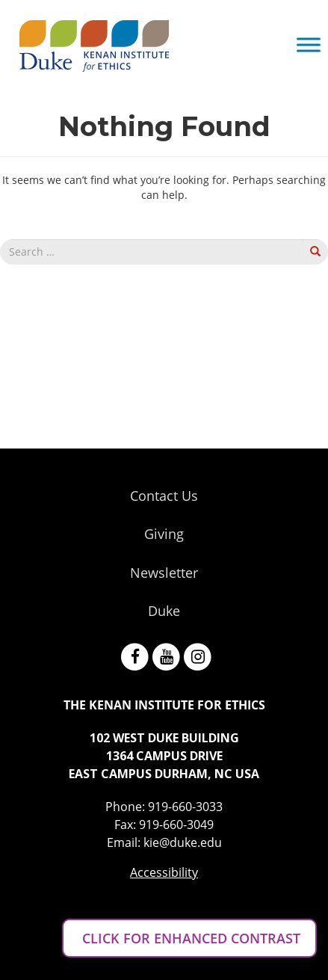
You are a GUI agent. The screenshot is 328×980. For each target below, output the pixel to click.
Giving (164, 534)
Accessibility (164, 872)
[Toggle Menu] (309, 44)
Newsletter (164, 573)
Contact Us (164, 496)
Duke (164, 611)
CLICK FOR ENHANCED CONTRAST (189, 938)
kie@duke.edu (183, 842)
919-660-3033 (185, 807)
